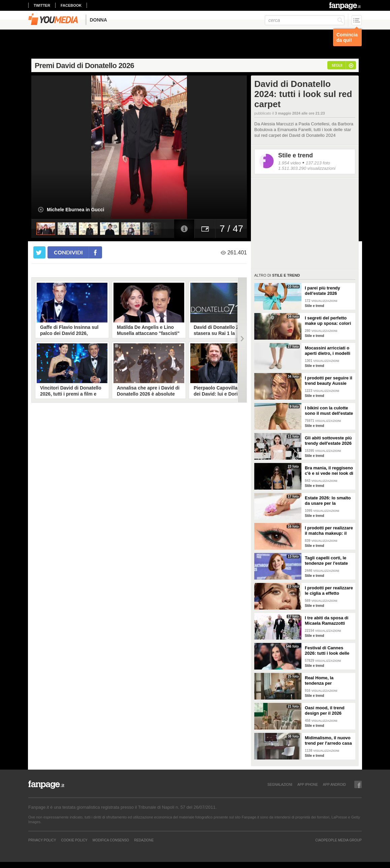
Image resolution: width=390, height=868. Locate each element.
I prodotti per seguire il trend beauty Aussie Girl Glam (329, 381)
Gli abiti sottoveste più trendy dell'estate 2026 (328, 441)
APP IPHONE (308, 784)
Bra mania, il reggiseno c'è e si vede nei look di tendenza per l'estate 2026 (329, 471)
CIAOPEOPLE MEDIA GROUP (338, 840)
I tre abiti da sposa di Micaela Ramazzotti (327, 621)
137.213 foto (318, 163)
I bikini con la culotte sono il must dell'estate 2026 (329, 411)
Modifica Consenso (111, 840)
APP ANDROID (334, 784)
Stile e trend (296, 155)
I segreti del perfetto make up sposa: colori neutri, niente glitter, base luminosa (328, 321)
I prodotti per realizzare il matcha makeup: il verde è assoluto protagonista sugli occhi (329, 531)
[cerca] (305, 20)
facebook (71, 5)
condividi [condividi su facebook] (68, 252)
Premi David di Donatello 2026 (84, 66)
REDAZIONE (144, 840)
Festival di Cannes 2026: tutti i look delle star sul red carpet (327, 651)
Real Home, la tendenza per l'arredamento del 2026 (328, 681)
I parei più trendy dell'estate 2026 (322, 291)
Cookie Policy (74, 840)
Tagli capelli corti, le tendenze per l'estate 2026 (326, 561)
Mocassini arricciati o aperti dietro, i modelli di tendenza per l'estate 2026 (329, 351)
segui (337, 65)
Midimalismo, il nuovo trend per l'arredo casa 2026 (328, 741)
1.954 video (289, 163)
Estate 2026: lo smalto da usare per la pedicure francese (328, 501)
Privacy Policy (42, 840)
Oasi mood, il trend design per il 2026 (325, 710)
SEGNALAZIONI (280, 784)
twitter (42, 5)
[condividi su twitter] (39, 252)
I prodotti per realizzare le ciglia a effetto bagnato (329, 591)
